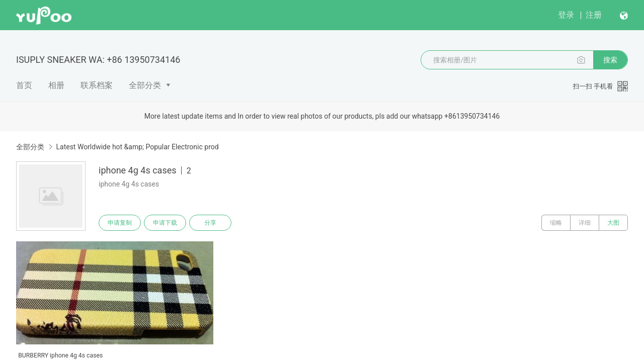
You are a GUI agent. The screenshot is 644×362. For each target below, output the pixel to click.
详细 (585, 223)
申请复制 (120, 223)
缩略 (556, 223)
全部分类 (145, 85)
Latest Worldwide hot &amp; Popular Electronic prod (137, 147)
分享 (210, 223)
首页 (24, 85)
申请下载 (165, 223)
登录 (566, 15)
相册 (56, 85)
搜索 (610, 60)
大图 (613, 223)
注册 (594, 15)
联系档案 (97, 85)
